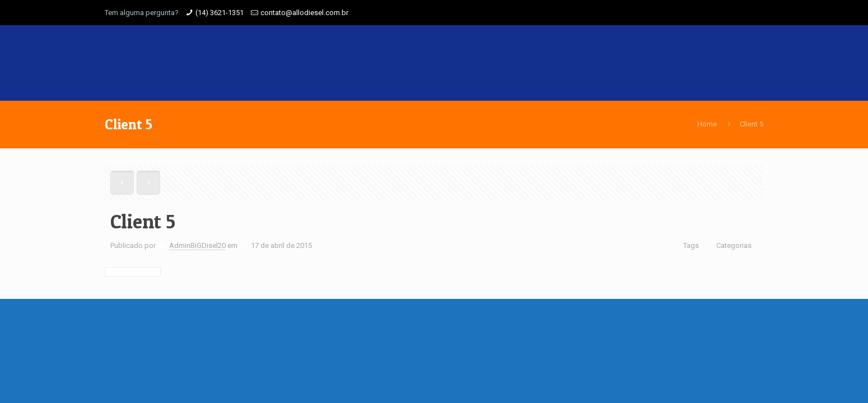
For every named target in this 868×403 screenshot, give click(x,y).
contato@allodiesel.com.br (304, 13)
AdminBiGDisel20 (197, 245)
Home (707, 124)
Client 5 (752, 124)
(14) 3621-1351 (220, 13)
